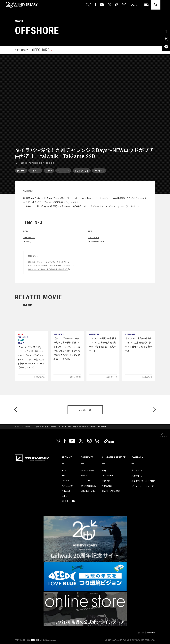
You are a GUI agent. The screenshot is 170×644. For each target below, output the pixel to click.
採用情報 (137, 476)
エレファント (63, 171)
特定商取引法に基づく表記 (143, 481)
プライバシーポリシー (143, 486)
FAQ (104, 470)
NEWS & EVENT (88, 470)
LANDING (66, 481)
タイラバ (21, 171)
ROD (64, 470)
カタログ (106, 481)
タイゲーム (35, 171)
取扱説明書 (107, 486)
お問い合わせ (108, 475)
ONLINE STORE (88, 491)
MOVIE (28, 427)
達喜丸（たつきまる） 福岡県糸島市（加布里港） (48, 269)
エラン (49, 171)
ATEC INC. (35, 640)
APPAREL (66, 491)
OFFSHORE (50, 163)
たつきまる (99, 171)
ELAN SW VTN (94, 237)
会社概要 (137, 470)
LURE (64, 496)
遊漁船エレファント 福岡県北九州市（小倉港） (48, 262)
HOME (17, 427)
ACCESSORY (67, 486)
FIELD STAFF (87, 481)
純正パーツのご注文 (111, 491)
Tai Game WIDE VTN (96, 241)
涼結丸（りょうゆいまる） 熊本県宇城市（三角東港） (50, 266)
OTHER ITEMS (68, 501)
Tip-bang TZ (29, 241)
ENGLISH (151, 633)
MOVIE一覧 (85, 410)
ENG (146, 5)
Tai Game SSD (29, 237)
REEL (64, 475)
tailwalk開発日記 (89, 486)
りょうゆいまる (82, 171)
